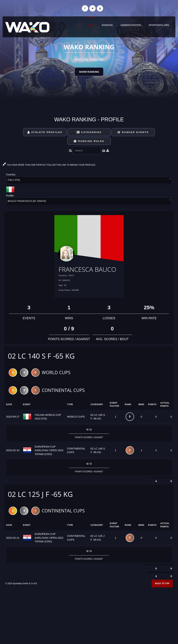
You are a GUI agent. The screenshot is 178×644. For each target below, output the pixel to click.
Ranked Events (133, 132)
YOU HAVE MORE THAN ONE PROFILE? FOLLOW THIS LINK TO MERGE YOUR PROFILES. (49, 165)
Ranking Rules (89, 141)
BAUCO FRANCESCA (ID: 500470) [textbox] (27, 201)
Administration (131, 25)
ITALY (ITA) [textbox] (14, 180)
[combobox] (89, 181)
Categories (89, 132)
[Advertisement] (89, 619)
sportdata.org (159, 25)
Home (91, 25)
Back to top (162, 592)
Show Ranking (89, 72)
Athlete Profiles (45, 132)
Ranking (107, 25)
